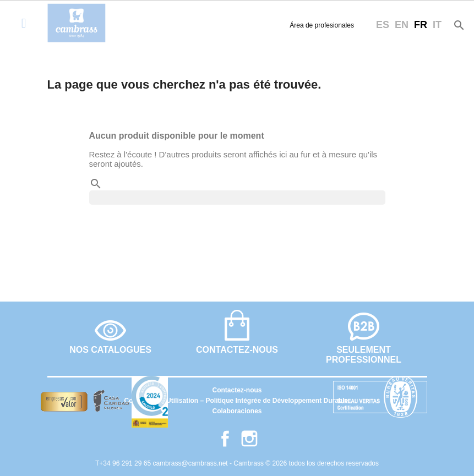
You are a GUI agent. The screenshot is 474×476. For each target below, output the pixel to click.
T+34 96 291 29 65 (124, 463)
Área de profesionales (322, 25)
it (437, 25)
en (402, 25)
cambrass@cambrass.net (191, 463)
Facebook (225, 439)
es (383, 25)
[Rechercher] (237, 198)
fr (421, 25)
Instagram (249, 439)
